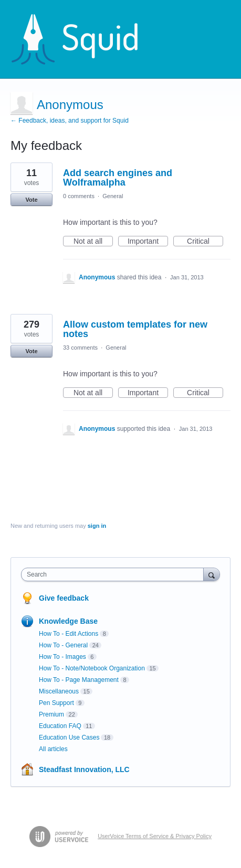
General (113, 196)
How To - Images (62, 657)
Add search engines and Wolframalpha (118, 178)
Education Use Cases (69, 737)
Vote (31, 200)
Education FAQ (60, 726)
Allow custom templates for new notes (135, 329)
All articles (53, 749)
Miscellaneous (59, 691)
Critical (205, 242)
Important (148, 242)
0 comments (79, 196)
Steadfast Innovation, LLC (84, 769)
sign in (97, 526)
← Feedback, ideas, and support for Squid (70, 121)
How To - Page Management (79, 680)
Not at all (93, 242)
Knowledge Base (68, 621)
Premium (51, 714)
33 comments (80, 348)
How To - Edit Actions (69, 634)
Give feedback (64, 598)
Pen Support (56, 703)
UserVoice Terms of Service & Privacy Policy (155, 836)
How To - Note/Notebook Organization (92, 668)
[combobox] (115, 574)
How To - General (63, 645)
